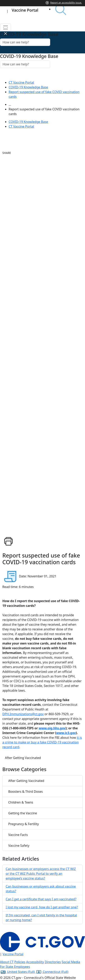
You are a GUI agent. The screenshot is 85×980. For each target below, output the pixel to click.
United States (18, 972)
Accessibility (35, 962)
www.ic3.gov (66, 733)
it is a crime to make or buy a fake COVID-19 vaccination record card (42, 742)
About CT (7, 962)
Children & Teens (21, 802)
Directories (53, 962)
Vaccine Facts (18, 835)
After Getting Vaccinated (23, 758)
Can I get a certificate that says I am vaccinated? (41, 899)
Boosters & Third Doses (25, 792)
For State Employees (15, 967)
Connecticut (52, 972)
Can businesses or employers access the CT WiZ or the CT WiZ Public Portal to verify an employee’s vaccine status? (41, 874)
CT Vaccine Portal (21, 82)
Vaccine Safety (19, 846)
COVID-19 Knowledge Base (28, 87)
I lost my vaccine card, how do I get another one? (42, 907)
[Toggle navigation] (6, 27)
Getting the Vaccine (23, 813)
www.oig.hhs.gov (52, 728)
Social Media (71, 962)
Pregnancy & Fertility (24, 824)
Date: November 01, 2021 (38, 576)
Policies (20, 962)
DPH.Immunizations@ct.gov (23, 714)
